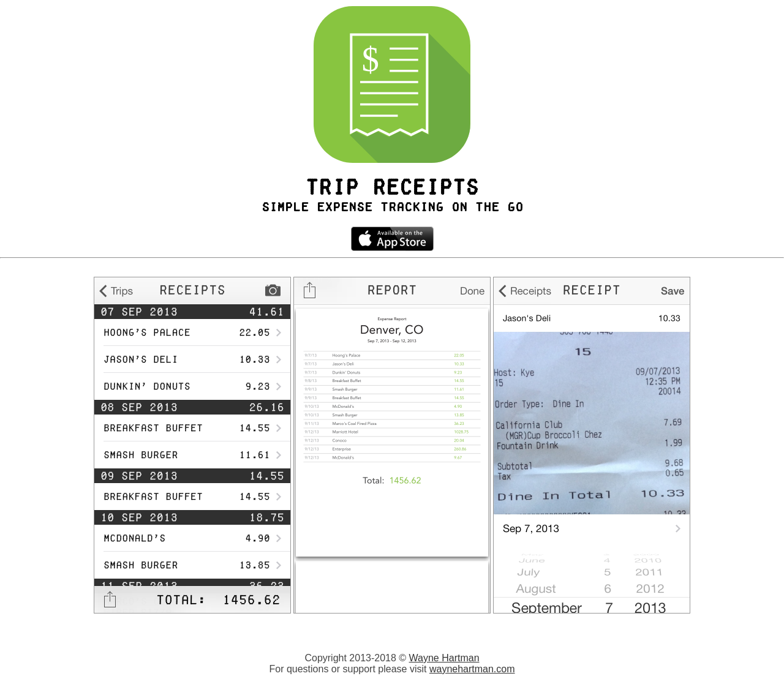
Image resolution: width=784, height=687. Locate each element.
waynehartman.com (472, 669)
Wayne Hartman (444, 658)
